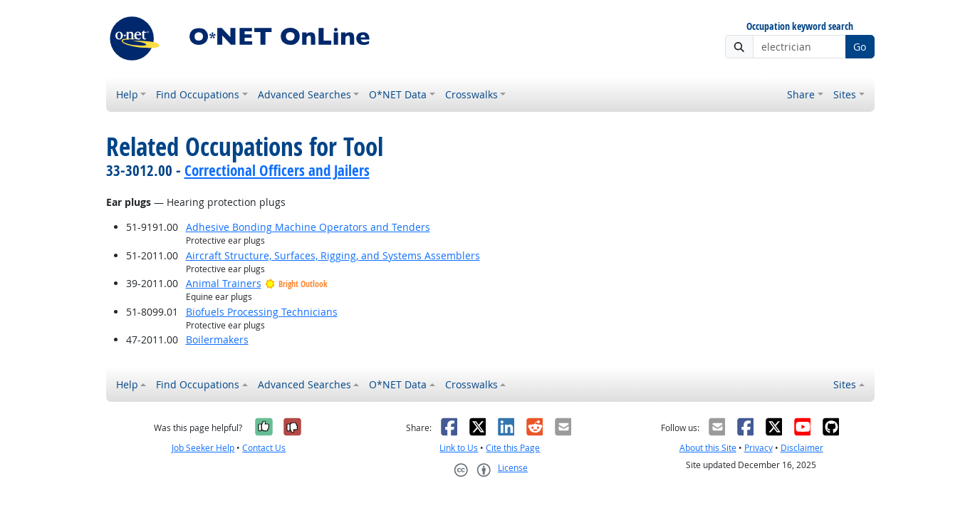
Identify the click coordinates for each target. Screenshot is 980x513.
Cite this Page (513, 448)
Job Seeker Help (203, 448)
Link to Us (459, 448)
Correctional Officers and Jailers (277, 170)
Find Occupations (198, 94)
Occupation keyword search (800, 27)
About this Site (708, 448)
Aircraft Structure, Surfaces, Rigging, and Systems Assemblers (333, 255)
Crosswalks (471, 94)
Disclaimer (802, 448)
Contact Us (264, 448)
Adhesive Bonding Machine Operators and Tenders (308, 227)
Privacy (759, 448)
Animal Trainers (224, 283)
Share (801, 94)
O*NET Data (398, 94)
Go (860, 47)
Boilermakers (217, 340)
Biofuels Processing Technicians (262, 312)
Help (127, 94)
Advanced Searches (304, 94)
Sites (845, 94)
